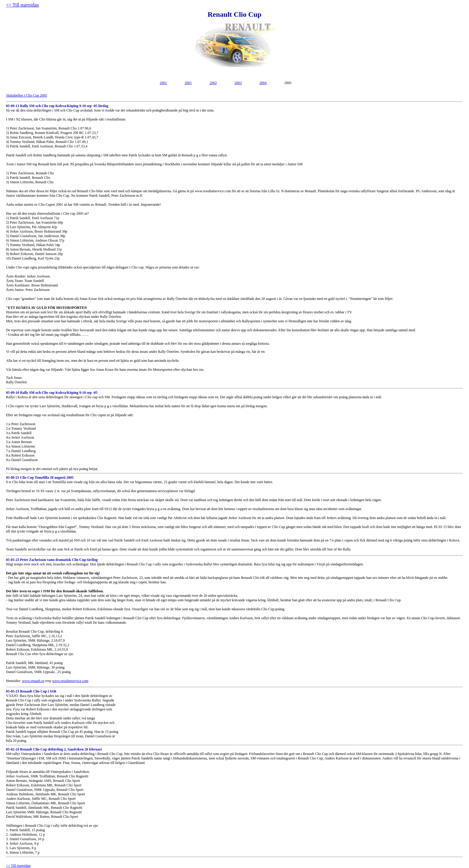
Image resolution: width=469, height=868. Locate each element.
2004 (263, 83)
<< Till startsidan (22, 5)
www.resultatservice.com (70, 681)
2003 (238, 83)
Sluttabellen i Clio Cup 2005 (26, 95)
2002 (213, 83)
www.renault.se (33, 681)
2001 (163, 83)
